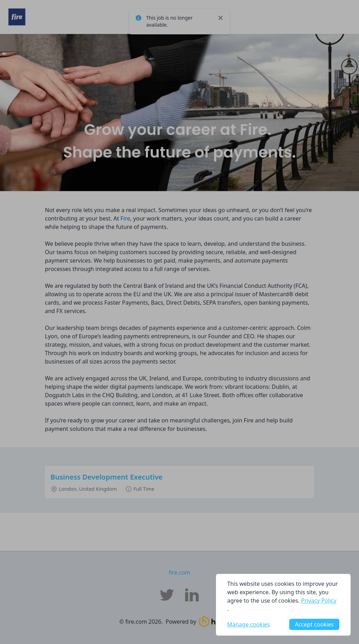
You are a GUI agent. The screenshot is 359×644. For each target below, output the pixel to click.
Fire (126, 218)
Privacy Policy (319, 601)
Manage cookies (249, 624)
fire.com (179, 572)
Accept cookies (314, 624)
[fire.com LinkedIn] (192, 595)
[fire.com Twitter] (167, 595)
